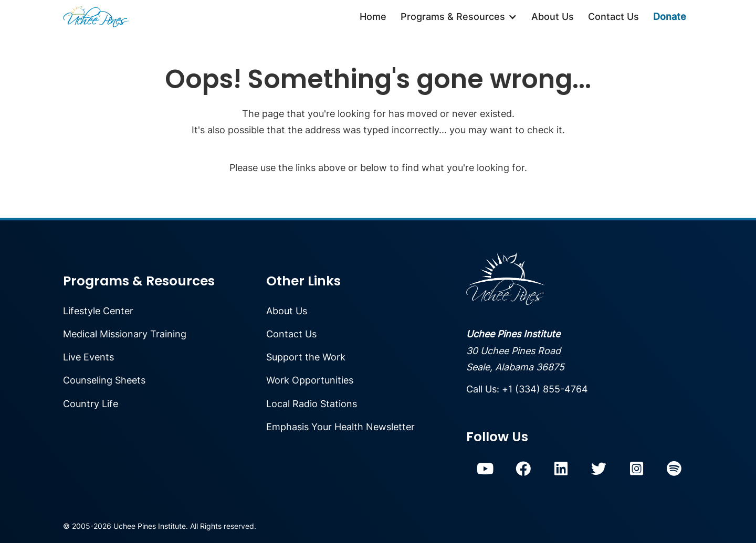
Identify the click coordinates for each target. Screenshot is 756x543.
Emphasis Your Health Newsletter (340, 427)
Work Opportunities (310, 380)
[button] (459, 17)
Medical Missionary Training (125, 334)
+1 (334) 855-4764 (545, 389)
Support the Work (306, 357)
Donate (670, 17)
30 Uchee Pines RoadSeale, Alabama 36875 (515, 350)
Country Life (91, 404)
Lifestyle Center (98, 311)
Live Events (88, 357)
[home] (96, 17)
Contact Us (613, 17)
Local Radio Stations (312, 404)
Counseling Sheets (104, 380)
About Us (553, 17)
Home (373, 17)
